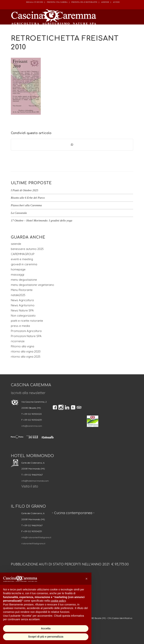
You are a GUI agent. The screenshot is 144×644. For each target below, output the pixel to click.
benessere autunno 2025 (27, 249)
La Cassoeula (19, 213)
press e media (20, 326)
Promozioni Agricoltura (26, 331)
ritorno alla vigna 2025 (26, 357)
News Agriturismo (23, 305)
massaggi (18, 275)
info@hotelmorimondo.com (35, 481)
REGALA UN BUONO (35, 2)
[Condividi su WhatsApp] (72, 145)
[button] (86, 579)
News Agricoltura (22, 300)
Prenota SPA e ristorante (84, 2)
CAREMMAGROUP (23, 254)
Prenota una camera (57, 2)
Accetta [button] (46, 628)
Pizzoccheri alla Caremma (26, 205)
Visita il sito (30, 486)
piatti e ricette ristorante (27, 321)
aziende (16, 244)
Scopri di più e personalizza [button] (46, 637)
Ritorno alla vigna (22, 346)
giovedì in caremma (24, 264)
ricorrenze (18, 341)
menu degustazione (24, 280)
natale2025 (18, 295)
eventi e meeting (22, 259)
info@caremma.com (32, 426)
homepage (18, 269)
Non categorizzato (23, 316)
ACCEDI (116, 2)
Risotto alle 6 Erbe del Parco (28, 198)
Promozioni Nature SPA (26, 336)
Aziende (105, 2)
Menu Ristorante (22, 290)
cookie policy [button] (58, 601)
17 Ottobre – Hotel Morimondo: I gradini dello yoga (42, 220)
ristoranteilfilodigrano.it (33, 543)
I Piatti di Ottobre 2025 (25, 190)
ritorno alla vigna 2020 (26, 351)
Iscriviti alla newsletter (28, 393)
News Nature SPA (22, 310)
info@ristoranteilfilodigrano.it (36, 537)
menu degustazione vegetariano (32, 285)
